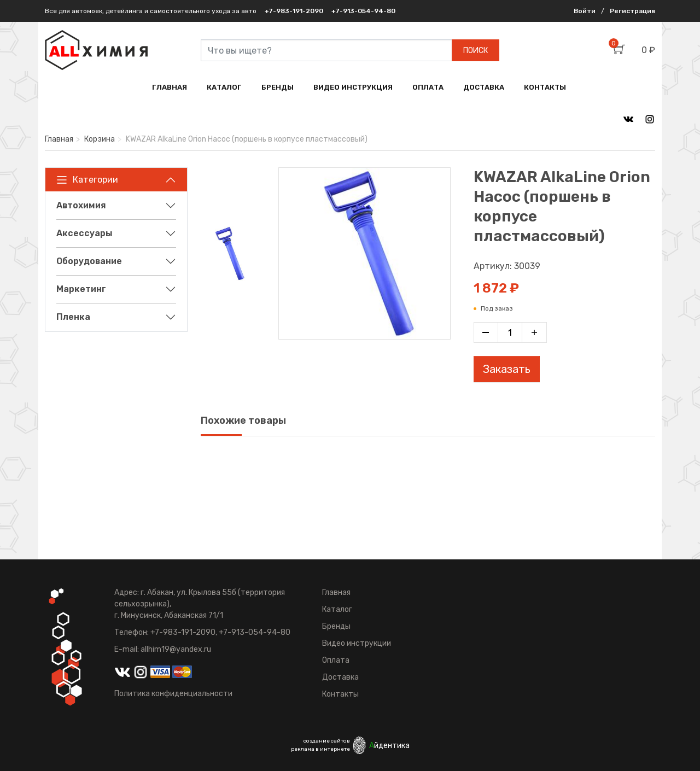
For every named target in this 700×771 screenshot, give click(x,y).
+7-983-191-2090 (294, 11)
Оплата (336, 660)
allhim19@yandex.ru (176, 649)
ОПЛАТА (428, 87)
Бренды (336, 626)
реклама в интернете (320, 749)
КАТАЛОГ (224, 87)
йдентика (389, 746)
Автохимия (81, 205)
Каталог (337, 609)
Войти (585, 11)
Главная (59, 139)
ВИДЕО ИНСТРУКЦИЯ (353, 87)
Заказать (507, 369)
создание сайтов (327, 741)
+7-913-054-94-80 (363, 11)
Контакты (340, 694)
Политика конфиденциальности (173, 694)
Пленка (73, 317)
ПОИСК (476, 51)
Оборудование (89, 261)
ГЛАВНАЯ (170, 87)
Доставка (340, 677)
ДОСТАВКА (484, 87)
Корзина (100, 139)
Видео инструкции (357, 643)
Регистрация (632, 11)
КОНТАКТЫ (545, 87)
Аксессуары (84, 233)
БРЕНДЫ (278, 87)
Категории (87, 180)
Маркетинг (81, 289)
